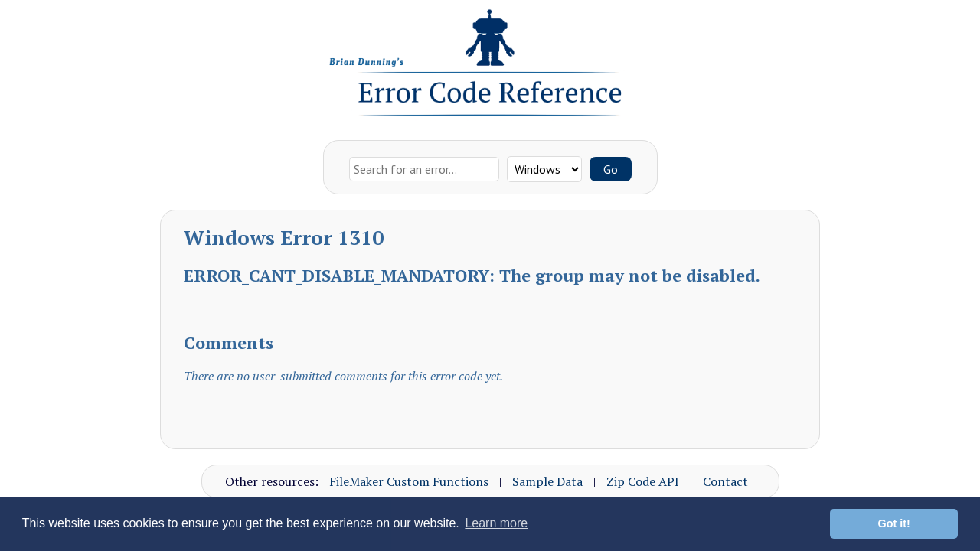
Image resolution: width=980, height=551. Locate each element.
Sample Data (547, 481)
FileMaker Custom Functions (409, 481)
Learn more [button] (496, 523)
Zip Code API (643, 481)
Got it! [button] (894, 523)
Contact (725, 481)
